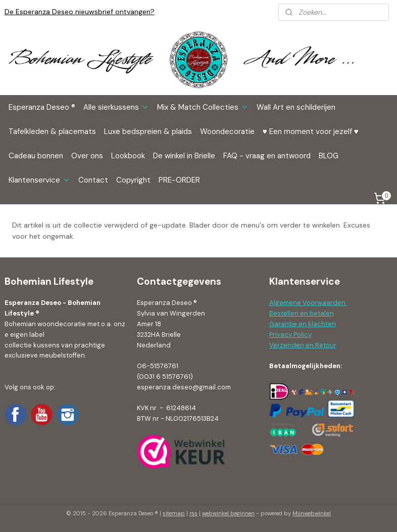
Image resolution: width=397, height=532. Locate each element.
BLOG (329, 156)
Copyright (133, 180)
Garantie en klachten (303, 324)
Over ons (87, 156)
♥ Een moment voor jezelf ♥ (311, 131)
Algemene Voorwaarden (308, 303)
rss (193, 513)
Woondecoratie (227, 131)
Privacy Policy (290, 335)
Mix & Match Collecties (203, 107)
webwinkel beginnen (228, 513)
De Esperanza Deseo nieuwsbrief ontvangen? (80, 12)
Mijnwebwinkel (312, 513)
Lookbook (128, 156)
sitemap (174, 513)
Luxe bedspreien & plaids (148, 131)
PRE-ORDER (179, 180)
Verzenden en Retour (303, 345)
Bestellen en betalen (302, 313)
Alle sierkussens (116, 107)
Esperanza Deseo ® (42, 107)
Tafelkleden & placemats (52, 131)
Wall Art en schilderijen (296, 107)
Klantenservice (39, 180)
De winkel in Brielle (184, 156)
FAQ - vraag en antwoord (267, 156)
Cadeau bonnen (36, 156)
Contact (93, 180)
